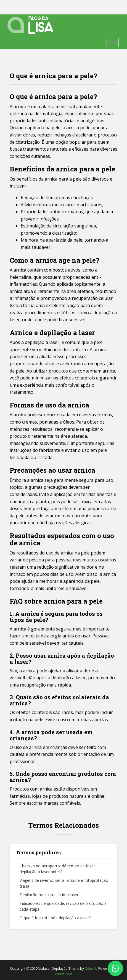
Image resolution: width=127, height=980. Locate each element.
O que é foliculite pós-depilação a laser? (55, 918)
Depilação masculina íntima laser (49, 895)
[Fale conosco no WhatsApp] (115, 968)
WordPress (64, 974)
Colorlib (91, 968)
